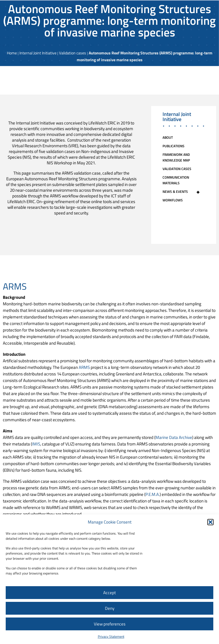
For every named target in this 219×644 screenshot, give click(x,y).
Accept (109, 593)
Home (12, 53)
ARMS (84, 367)
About (168, 137)
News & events (183, 192)
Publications (174, 146)
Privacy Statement (111, 636)
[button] (210, 522)
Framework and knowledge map (176, 157)
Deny (110, 608)
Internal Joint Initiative (38, 53)
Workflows (173, 200)
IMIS (36, 444)
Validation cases (73, 53)
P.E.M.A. (153, 494)
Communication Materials (176, 180)
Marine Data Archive (174, 437)
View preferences (110, 624)
